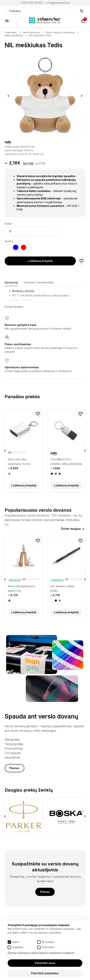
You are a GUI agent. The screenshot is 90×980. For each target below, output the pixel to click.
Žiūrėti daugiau (71, 529)
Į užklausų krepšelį (40, 261)
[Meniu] (7, 21)
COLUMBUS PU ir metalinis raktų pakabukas (66, 462)
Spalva (9, 241)
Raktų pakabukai (14, 35)
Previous (8, 96)
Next (82, 96)
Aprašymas (11, 282)
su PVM (40, 163)
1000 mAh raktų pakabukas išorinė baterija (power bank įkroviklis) (21, 462)
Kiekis (8, 224)
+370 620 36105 (31, 3)
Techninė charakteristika (39, 282)
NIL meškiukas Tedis (40, 35)
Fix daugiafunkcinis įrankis (20, 588)
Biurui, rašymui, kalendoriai (60, 32)
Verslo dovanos (31, 32)
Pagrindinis (11, 32)
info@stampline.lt (58, 3)
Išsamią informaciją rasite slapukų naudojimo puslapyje (41, 953)
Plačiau (14, 768)
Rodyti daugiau (14, 307)
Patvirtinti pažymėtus (45, 973)
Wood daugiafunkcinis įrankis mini (64, 588)
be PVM (28, 163)
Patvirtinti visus (45, 963)
